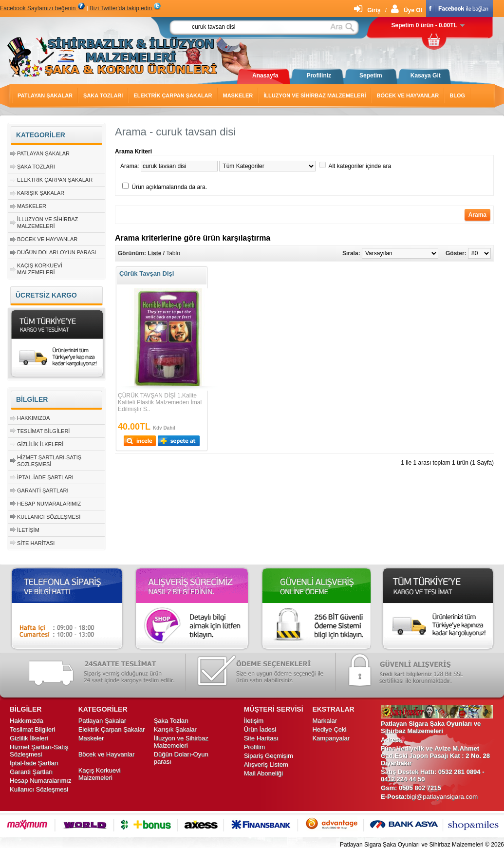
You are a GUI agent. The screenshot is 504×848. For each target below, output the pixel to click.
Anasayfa (265, 75)
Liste (154, 253)
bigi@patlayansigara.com (442, 797)
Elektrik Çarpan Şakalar (173, 95)
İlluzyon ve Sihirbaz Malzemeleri (315, 95)
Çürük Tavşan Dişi (147, 273)
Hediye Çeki (329, 729)
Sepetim (371, 75)
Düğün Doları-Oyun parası (56, 252)
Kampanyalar (331, 738)
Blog (457, 95)
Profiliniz (319, 75)
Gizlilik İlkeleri (40, 444)
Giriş (367, 10)
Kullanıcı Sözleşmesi (49, 517)
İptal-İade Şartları (45, 477)
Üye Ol (407, 10)
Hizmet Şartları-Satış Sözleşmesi (39, 751)
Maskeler (238, 95)
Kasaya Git (426, 75)
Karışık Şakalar (41, 193)
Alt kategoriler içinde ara (360, 166)
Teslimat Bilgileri (43, 431)
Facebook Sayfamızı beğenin (43, 8)
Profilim (254, 747)
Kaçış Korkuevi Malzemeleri (100, 774)
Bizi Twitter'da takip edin (125, 8)
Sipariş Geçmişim (269, 756)
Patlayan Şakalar (45, 95)
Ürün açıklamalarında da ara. (169, 187)
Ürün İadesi (260, 729)
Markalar (325, 721)
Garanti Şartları (43, 490)
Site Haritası (36, 543)
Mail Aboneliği (263, 773)
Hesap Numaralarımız (49, 504)
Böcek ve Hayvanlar (408, 95)
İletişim (28, 530)
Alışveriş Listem (266, 764)
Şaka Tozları (103, 95)
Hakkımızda (33, 418)
